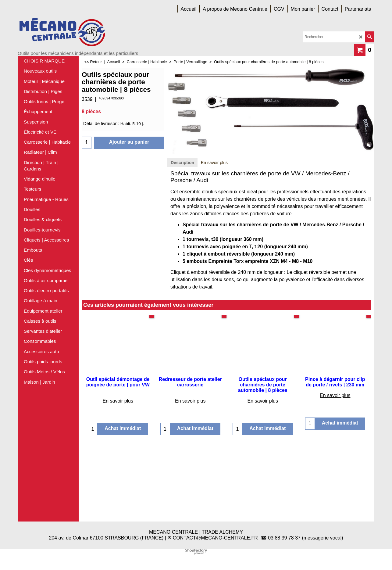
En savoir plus (214, 237)
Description (182, 237)
